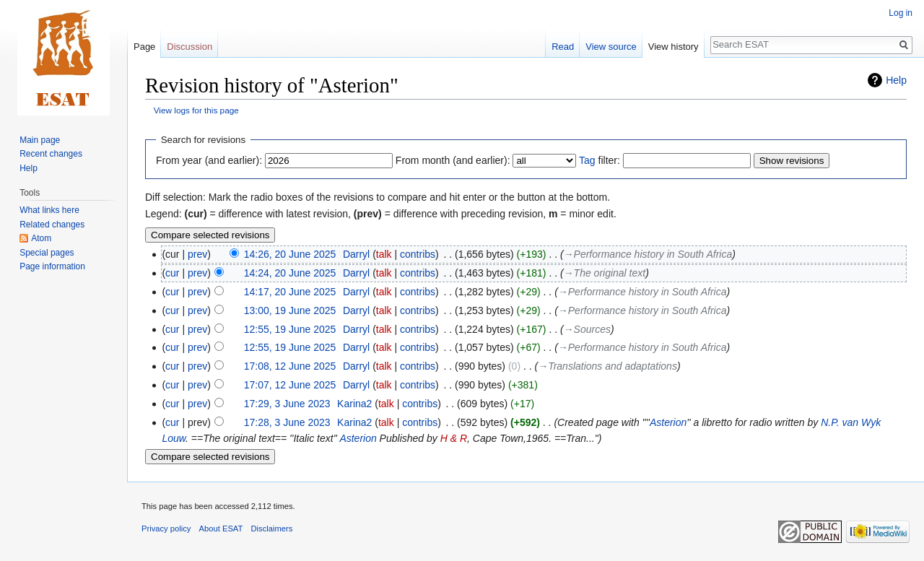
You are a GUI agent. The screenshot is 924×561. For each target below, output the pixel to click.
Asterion (668, 422)
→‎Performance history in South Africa (648, 254)
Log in (901, 13)
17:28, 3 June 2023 (287, 422)
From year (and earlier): (209, 160)
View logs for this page (196, 110)
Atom (41, 238)
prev (197, 254)
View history (674, 47)
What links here (49, 210)
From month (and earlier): (453, 160)
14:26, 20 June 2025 (290, 254)
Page (144, 47)
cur (172, 273)
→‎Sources (587, 329)
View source (611, 47)
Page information (52, 266)
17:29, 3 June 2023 (287, 404)
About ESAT (221, 529)
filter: (600, 160)
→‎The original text (605, 273)
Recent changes (51, 154)
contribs (418, 254)
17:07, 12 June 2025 (290, 385)
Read (563, 47)
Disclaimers (272, 529)
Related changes (52, 225)
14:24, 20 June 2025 (290, 273)
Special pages (47, 253)
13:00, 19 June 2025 (290, 310)
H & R (454, 438)
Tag (587, 160)
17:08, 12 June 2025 (290, 366)
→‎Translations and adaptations (607, 366)
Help (896, 80)
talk (384, 254)
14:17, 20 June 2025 (290, 292)
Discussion (189, 47)
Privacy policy (166, 529)
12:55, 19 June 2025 (290, 329)
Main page (40, 140)
